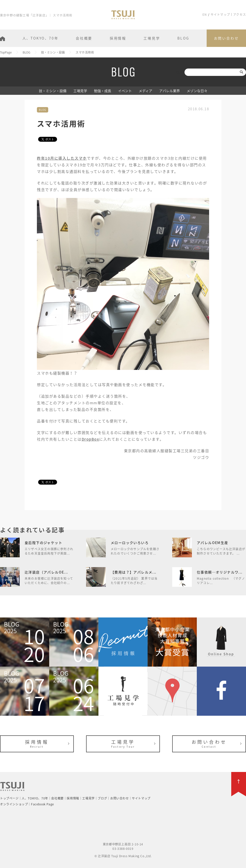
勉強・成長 (103, 91)
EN (205, 14)
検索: (180, 72)
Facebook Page (43, 804)
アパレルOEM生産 (213, 543)
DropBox (91, 439)
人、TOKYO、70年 (40, 38)
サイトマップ (220, 14)
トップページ (9, 798)
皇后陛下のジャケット (43, 543)
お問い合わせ (226, 38)
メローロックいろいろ (130, 543)
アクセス (240, 14)
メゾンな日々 (197, 91)
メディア (146, 91)
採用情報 (118, 38)
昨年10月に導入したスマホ (62, 158)
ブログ (102, 798)
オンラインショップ (14, 804)
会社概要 (84, 38)
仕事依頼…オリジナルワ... (220, 572)
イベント (125, 91)
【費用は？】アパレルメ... (134, 572)
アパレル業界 (169, 91)
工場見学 (152, 38)
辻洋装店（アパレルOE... (46, 572)
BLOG (183, 38)
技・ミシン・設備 (53, 91)
